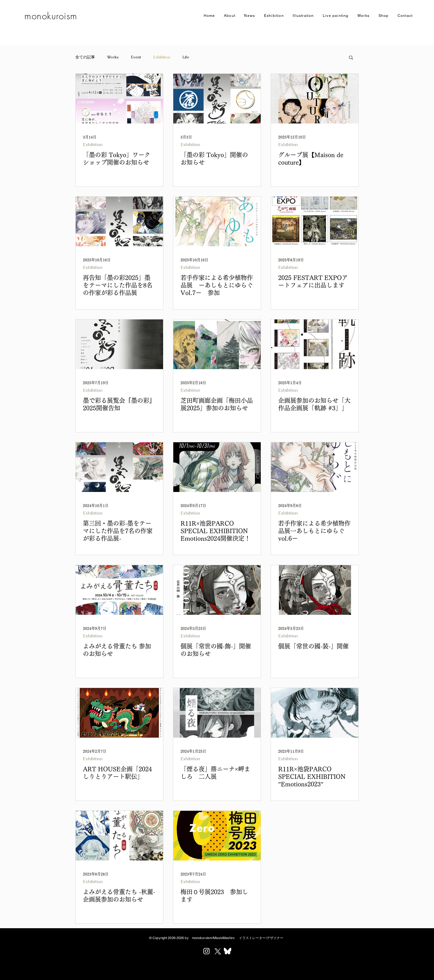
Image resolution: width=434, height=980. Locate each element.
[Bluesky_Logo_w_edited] (228, 951)
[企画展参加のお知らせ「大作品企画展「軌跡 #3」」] (315, 344)
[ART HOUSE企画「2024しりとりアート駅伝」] (119, 713)
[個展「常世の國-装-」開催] (315, 590)
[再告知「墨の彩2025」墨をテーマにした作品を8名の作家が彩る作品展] (119, 221)
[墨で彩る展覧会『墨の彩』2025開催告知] (119, 344)
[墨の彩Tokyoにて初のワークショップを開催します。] (119, 99)
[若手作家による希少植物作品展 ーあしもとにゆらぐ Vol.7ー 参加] (217, 221)
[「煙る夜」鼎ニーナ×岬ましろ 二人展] (217, 713)
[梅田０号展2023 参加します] (217, 836)
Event (136, 57)
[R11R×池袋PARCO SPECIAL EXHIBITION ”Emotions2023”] (315, 713)
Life (186, 57)
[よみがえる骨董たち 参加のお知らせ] (119, 590)
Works (113, 57)
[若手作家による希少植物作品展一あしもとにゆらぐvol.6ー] (315, 467)
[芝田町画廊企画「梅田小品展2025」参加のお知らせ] (217, 344)
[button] (274, 16)
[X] (217, 951)
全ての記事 (85, 57)
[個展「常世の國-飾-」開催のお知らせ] (217, 590)
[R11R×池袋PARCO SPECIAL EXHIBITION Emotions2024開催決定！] (217, 467)
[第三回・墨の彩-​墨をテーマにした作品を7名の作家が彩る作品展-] (119, 467)
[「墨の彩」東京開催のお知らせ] (217, 99)
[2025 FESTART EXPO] (315, 221)
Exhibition (162, 57)
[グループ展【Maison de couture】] (315, 99)
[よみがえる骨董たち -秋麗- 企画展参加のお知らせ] (119, 836)
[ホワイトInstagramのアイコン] (206, 951)
